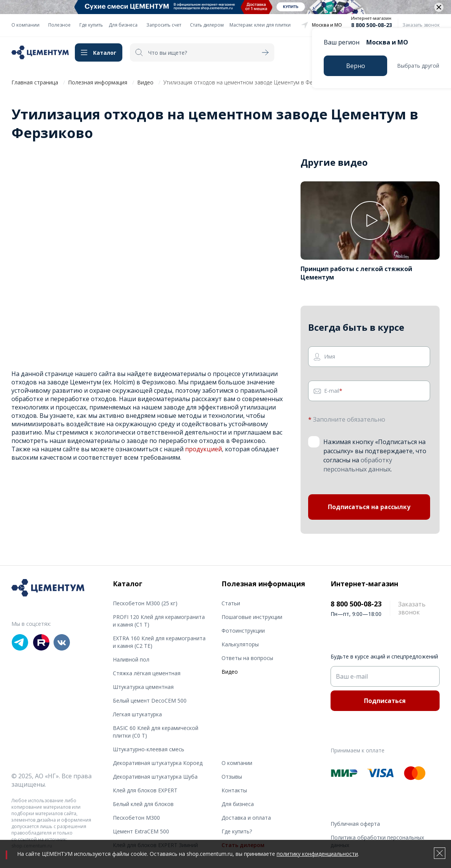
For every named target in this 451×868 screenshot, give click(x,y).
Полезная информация (98, 82)
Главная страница (35, 82)
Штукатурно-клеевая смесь (149, 749)
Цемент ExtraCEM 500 (141, 831)
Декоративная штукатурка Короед (158, 763)
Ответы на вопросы (247, 658)
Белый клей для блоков (143, 804)
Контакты (234, 790)
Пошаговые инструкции (252, 617)
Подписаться (385, 701)
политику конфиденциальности (317, 854)
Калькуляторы (240, 644)
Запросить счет (164, 25)
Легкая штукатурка (137, 714)
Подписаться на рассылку (369, 508)
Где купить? (237, 831)
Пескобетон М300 (136, 818)
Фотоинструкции (243, 631)
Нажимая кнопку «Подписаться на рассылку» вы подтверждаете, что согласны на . (375, 455)
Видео (145, 82)
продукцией (203, 449)
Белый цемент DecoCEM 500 (150, 701)
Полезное (59, 25)
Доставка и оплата (246, 818)
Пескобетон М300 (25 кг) (145, 603)
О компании (25, 25)
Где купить (91, 25)
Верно (356, 66)
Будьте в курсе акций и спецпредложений (384, 656)
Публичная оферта (355, 824)
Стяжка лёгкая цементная (147, 673)
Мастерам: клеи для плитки (260, 25)
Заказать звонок (421, 25)
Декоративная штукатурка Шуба (155, 777)
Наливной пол (131, 659)
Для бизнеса (123, 25)
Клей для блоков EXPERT (145, 790)
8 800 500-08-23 (372, 25)
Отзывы (232, 777)
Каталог (105, 53)
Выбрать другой (418, 66)
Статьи (231, 603)
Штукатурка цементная (143, 687)
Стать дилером (207, 25)
